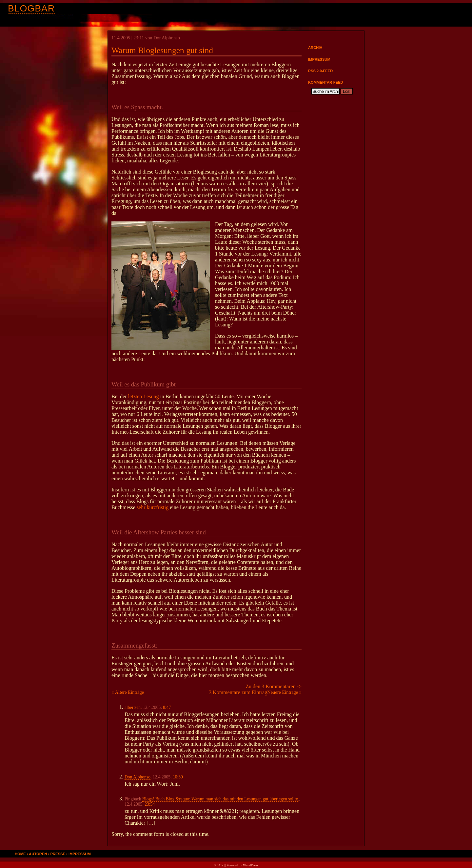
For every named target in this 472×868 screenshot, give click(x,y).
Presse (58, 854)
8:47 (167, 707)
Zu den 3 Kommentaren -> (274, 686)
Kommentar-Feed (326, 82)
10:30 (178, 777)
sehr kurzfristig (153, 507)
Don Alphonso (138, 777)
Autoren (38, 854)
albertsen (133, 707)
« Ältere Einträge (128, 692)
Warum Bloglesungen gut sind (162, 50)
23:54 (150, 804)
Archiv (315, 48)
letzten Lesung (144, 396)
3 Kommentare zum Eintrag (238, 692)
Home (20, 854)
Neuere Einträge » (284, 692)
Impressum (319, 59)
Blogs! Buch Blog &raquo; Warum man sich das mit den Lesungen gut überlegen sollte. (221, 799)
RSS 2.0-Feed (320, 71)
